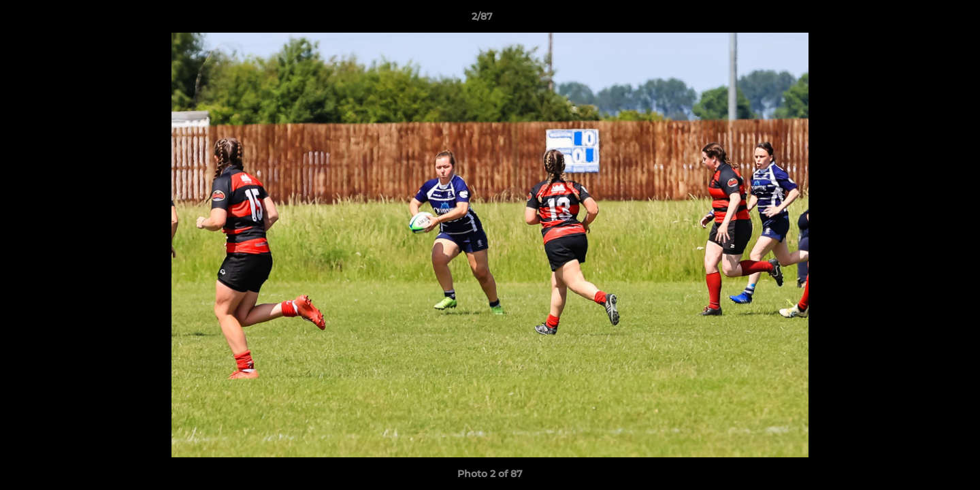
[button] (923, 20)
